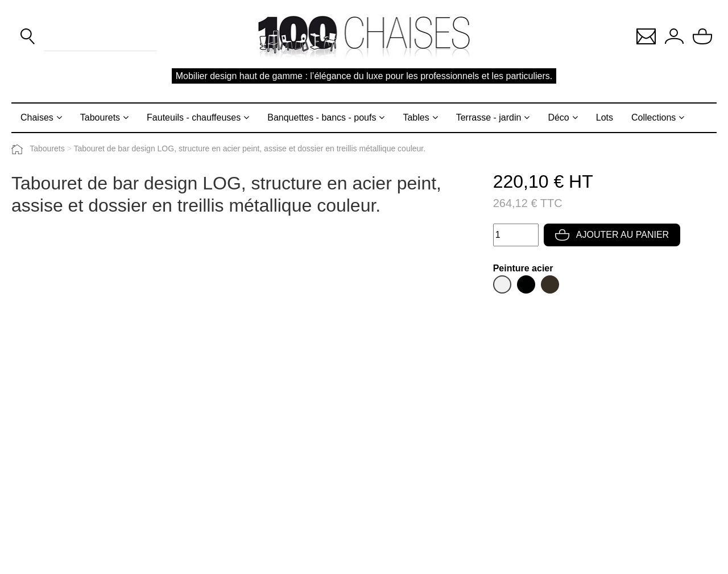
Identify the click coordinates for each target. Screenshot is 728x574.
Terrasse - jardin (489, 117)
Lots (605, 117)
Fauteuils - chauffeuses (194, 117)
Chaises (37, 117)
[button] (646, 36)
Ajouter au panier (612, 235)
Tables (416, 117)
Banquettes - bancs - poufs (322, 117)
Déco (558, 117)
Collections (653, 117)
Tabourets (100, 117)
